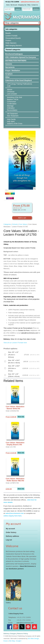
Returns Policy (23, 634)
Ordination (11, 108)
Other (7, 77)
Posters (8, 41)
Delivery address (12, 536)
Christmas (11, 92)
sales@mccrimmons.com (30, 2)
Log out (9, 540)
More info (21, 417)
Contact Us (35, 5)
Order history (11, 532)
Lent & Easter (12, 94)
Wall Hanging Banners (14, 45)
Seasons (9, 64)
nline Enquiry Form (16, 614)
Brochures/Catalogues (14, 54)
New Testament (13, 116)
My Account (14, 5)
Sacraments (10, 67)
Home (8, 5)
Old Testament (12, 114)
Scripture (9, 74)
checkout (36, 9)
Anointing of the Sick (15, 97)
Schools (15, 224)
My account (10, 529)
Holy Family (11, 119)
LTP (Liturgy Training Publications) (20, 84)
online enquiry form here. (13, 516)
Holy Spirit (11, 121)
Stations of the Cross (15, 124)
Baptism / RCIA (13, 99)
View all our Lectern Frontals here (15, 343)
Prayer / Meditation (13, 71)
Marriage (10, 106)
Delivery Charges (10, 634)
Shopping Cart (22, 5)
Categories (7, 224)
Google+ (19, 641)
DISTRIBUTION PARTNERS (16, 61)
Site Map (12, 641)
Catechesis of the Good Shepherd (18, 80)
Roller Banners (11, 43)
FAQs (29, 5)
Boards (8, 33)
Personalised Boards (13, 38)
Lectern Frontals (11, 36)
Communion (11, 102)
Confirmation (12, 104)
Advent (10, 90)
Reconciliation (12, 110)
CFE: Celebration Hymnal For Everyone (21, 57)
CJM (9, 86)
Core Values (23, 224)
